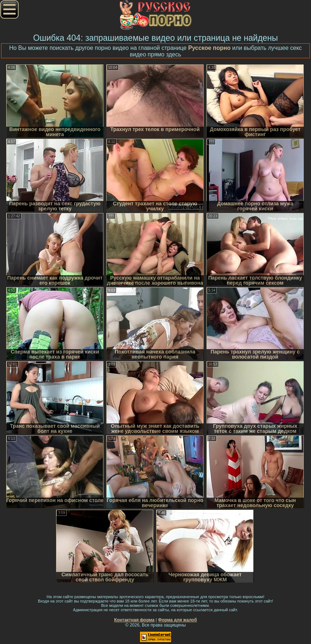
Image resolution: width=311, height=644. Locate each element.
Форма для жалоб (178, 620)
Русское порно (210, 48)
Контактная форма (134, 620)
